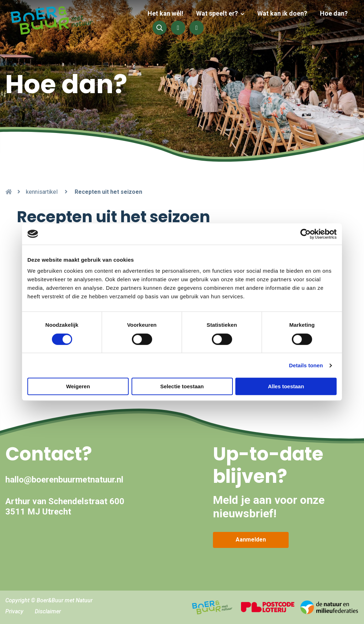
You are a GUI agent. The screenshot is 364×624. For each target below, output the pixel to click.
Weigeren (78, 386)
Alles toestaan (286, 386)
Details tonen (306, 365)
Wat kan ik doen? (284, 13)
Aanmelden (251, 540)
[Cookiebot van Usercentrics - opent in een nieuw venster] (306, 234)
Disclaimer (48, 611)
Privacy (14, 611)
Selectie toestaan (182, 386)
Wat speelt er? (220, 13)
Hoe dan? (334, 13)
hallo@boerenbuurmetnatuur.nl (64, 480)
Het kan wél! (170, 13)
